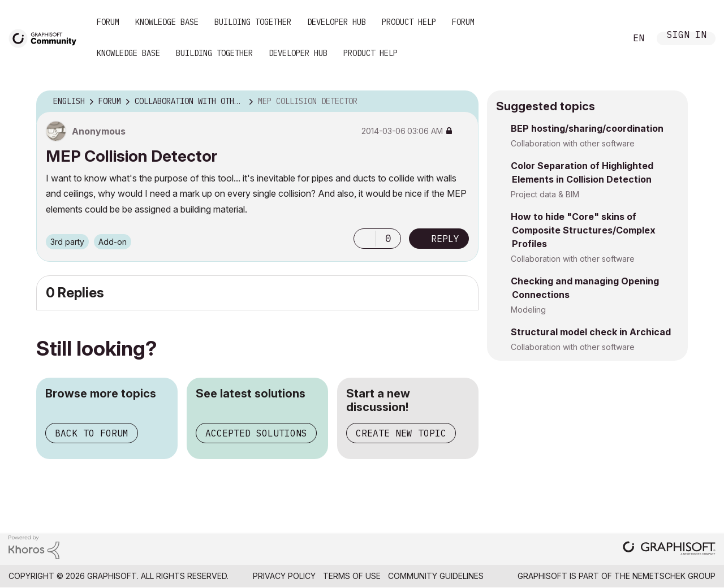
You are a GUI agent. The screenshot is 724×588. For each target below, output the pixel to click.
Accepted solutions (256, 433)
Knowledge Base (167, 22)
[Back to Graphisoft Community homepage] (46, 38)
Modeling (528, 310)
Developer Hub (337, 22)
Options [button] (463, 102)
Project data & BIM (545, 194)
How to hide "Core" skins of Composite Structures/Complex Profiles (583, 230)
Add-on (113, 242)
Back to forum (92, 433)
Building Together (253, 22)
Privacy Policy (284, 576)
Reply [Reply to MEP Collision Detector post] (445, 239)
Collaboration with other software (573, 143)
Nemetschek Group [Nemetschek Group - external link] (674, 576)
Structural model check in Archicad (591, 332)
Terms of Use (352, 576)
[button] (365, 239)
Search (605, 38)
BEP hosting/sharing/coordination (587, 128)
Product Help (409, 22)
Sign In (687, 36)
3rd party (67, 242)
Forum (108, 22)
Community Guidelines (436, 576)
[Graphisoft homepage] (669, 549)
